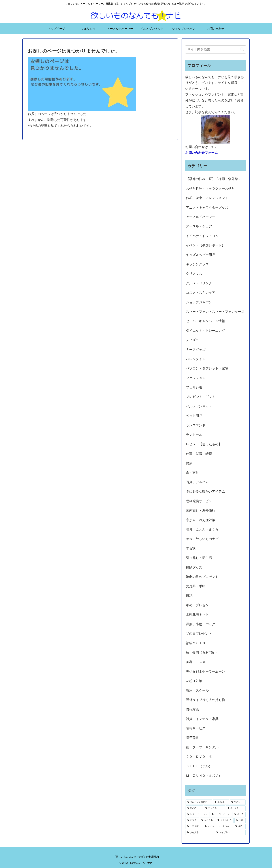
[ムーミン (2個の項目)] (236, 808)
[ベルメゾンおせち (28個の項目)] (199, 802)
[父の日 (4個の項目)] (238, 802)
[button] (242, 49)
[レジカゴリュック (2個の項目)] (197, 814)
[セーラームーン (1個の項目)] (221, 814)
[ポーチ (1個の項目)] (239, 814)
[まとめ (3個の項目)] (194, 808)
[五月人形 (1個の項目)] (207, 820)
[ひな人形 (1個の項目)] (200, 833)
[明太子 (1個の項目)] (192, 820)
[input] (216, 49)
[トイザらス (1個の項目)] (230, 833)
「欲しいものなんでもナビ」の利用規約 (136, 857)
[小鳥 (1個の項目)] (240, 820)
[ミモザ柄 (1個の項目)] (194, 826)
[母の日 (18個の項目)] (221, 802)
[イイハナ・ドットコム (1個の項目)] (218, 826)
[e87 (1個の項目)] (240, 826)
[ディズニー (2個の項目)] (214, 808)
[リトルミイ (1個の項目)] (225, 820)
